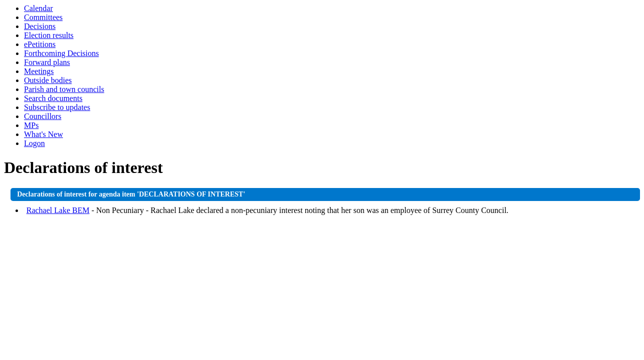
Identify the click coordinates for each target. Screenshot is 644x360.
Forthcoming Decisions (61, 53)
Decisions (40, 26)
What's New (43, 134)
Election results (49, 35)
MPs (31, 125)
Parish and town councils (64, 89)
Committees (43, 17)
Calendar (38, 8)
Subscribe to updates (57, 107)
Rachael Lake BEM (58, 210)
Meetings (39, 71)
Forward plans (47, 62)
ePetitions (40, 44)
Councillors (43, 116)
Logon (34, 143)
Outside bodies (48, 80)
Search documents (53, 98)
